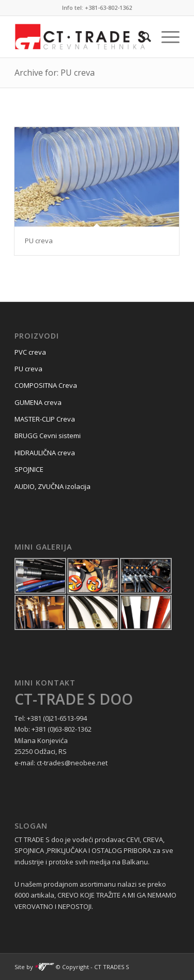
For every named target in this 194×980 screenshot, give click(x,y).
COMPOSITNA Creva (46, 385)
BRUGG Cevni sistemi (48, 436)
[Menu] (165, 37)
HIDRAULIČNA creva (45, 453)
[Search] (141, 37)
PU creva (39, 241)
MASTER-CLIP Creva (45, 419)
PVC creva (30, 352)
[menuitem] (141, 37)
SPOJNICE (29, 469)
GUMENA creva (38, 402)
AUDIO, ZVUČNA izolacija (53, 486)
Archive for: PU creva (55, 73)
